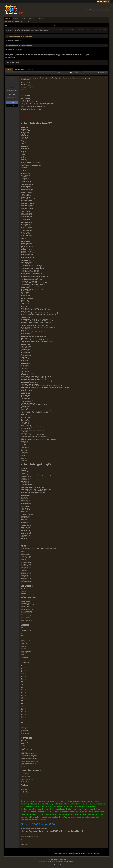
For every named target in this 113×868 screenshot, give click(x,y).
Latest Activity (19, 69)
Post (12, 105)
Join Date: (9, 97)
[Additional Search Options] (105, 10)
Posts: (8, 99)
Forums (8, 19)
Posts (9, 69)
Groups (32, 19)
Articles (23, 19)
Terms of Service (80, 854)
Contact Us (63, 854)
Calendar (26, 22)
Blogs (15, 19)
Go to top (104, 854)
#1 (106, 78)
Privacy (70, 854)
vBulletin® (56, 859)
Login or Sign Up (103, 1)
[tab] (9, 69)
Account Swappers (93, 854)
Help (56, 854)
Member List (19, 22)
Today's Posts (9, 22)
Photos (30, 69)
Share (12, 102)
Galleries (40, 19)
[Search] (96, 10)
